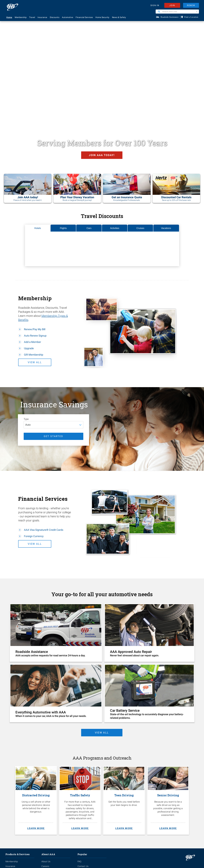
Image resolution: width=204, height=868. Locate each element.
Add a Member (32, 251)
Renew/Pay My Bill (35, 238)
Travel (32, 17)
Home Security (102, 17)
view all (101, 641)
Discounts (55, 17)
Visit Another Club (86, 800)
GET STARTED (53, 345)
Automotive (67, 17)
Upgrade (29, 257)
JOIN (172, 5)
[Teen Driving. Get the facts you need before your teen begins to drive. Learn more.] (124, 710)
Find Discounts (85, 790)
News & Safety (119, 17)
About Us (46, 771)
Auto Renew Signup (35, 244)
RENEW (191, 5)
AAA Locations (85, 781)
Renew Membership (87, 785)
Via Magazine (84, 804)
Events (45, 781)
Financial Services (84, 17)
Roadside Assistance (169, 17)
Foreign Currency (34, 445)
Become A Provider (51, 795)
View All (40, 271)
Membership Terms (51, 790)
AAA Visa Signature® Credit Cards (44, 439)
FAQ (79, 771)
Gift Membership (34, 263)
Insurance (42, 17)
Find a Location (191, 17)
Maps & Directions (87, 795)
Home (9, 17)
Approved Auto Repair (16, 795)
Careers (45, 776)
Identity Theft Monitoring (18, 781)
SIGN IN (155, 5)
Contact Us (83, 776)
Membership (21, 17)
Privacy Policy (82, 839)
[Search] (159, 12)
